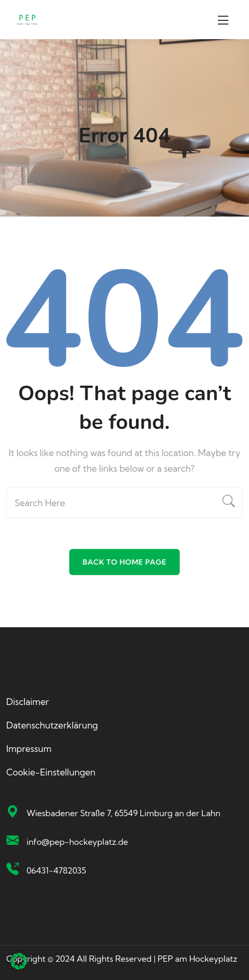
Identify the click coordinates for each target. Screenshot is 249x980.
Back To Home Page (124, 562)
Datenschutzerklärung (52, 725)
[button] (19, 961)
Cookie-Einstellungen (51, 772)
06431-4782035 (56, 870)
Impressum (29, 749)
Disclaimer (28, 702)
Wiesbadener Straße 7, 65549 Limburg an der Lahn (123, 813)
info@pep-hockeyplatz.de (77, 842)
